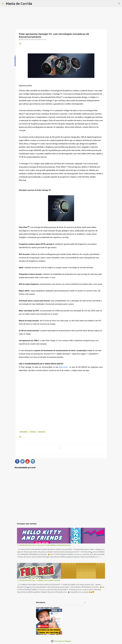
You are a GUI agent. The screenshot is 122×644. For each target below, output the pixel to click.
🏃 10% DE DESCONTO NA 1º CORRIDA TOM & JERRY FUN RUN (38, 580)
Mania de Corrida (19, 4)
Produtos (42, 432)
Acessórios (24, 432)
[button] (20, 44)
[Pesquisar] (119, 4)
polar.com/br (63, 367)
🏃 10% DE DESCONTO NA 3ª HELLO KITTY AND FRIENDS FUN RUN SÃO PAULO (44, 545)
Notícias (33, 432)
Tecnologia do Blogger (61, 641)
